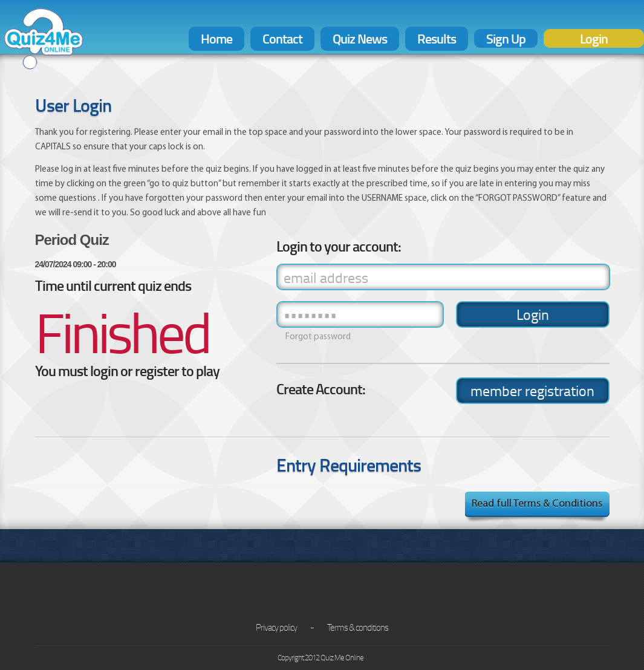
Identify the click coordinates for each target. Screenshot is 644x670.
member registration (532, 390)
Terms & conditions (358, 627)
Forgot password (318, 337)
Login (594, 38)
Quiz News (360, 38)
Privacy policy (276, 627)
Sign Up (506, 38)
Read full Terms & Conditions (537, 504)
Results (437, 38)
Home (216, 38)
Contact (282, 38)
